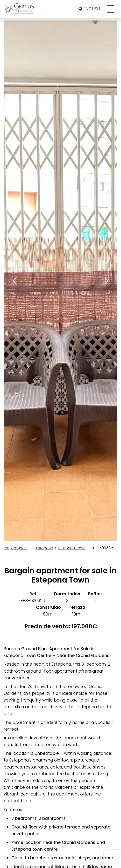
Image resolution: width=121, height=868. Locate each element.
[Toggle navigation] (111, 9)
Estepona (45, 548)
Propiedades (15, 548)
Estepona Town (72, 548)
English (89, 9)
